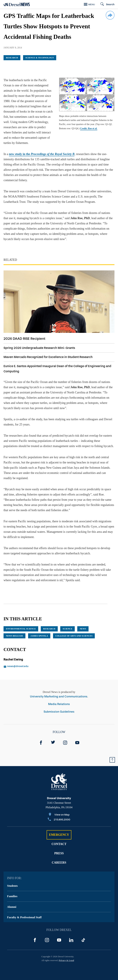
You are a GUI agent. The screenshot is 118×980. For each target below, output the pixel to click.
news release (14, 636)
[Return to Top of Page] (112, 760)
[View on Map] (59, 815)
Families (12, 896)
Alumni (12, 907)
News (83, 629)
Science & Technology (40, 58)
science (68, 629)
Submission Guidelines (59, 712)
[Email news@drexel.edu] (26, 667)
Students (12, 886)
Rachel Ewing (13, 659)
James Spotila (39, 636)
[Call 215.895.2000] (59, 820)
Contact (59, 844)
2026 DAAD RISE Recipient (24, 339)
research (49, 629)
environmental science (21, 629)
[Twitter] (53, 743)
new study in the (42, 154)
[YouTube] (77, 743)
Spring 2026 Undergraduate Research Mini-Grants (39, 348)
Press (59, 853)
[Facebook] (41, 743)
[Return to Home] (17, 4)
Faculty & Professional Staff (24, 917)
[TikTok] (83, 940)
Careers (59, 863)
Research (12, 58)
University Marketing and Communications (59, 696)
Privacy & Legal (66, 960)
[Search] (106, 4)
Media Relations (59, 704)
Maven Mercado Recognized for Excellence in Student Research (48, 357)
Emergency (59, 835)
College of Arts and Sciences (74, 636)
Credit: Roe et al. (89, 128)
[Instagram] (65, 743)
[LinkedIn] (71, 940)
